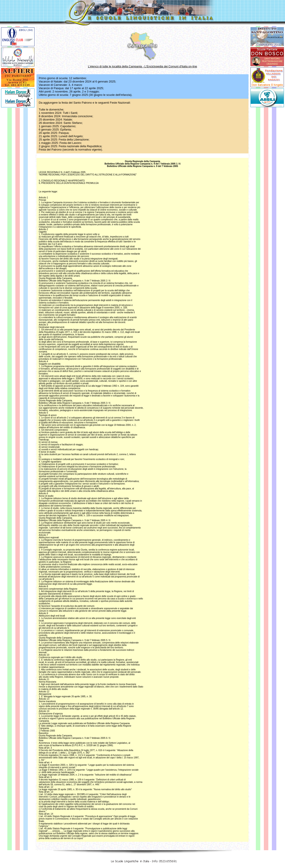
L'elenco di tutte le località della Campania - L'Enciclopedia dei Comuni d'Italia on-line (142, 66)
